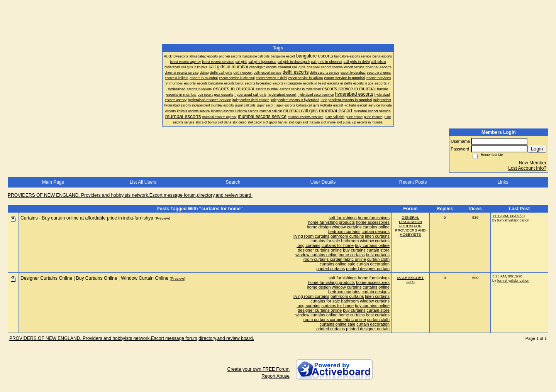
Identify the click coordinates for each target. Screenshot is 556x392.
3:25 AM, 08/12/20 (507, 276)
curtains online (376, 227)
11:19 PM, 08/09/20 (509, 216)
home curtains (352, 255)
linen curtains (377, 236)
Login (537, 149)
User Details (323, 182)
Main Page (53, 182)
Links (503, 182)
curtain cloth (378, 259)
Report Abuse (275, 376)
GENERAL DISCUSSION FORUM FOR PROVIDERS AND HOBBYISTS (411, 226)
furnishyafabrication (513, 220)
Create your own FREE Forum (259, 369)
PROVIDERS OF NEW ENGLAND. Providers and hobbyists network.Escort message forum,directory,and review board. (130, 195)
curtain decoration (373, 264)
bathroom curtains (347, 236)
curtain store (378, 250)
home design (319, 227)
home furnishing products (331, 222)
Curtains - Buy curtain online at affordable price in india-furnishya (87, 218)
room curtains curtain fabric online (335, 259)
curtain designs (375, 231)
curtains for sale (325, 241)
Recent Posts (413, 182)
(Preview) (162, 218)
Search (233, 182)
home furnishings (374, 218)
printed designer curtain (368, 269)
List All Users (143, 182)
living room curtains (311, 236)
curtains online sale (337, 264)
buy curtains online (372, 245)
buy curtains (354, 250)
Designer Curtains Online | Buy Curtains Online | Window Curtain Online (94, 278)
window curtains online (316, 255)
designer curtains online (320, 250)
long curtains (308, 245)
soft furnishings (343, 218)
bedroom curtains (344, 231)
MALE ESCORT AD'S (411, 280)
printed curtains (331, 269)
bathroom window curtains (365, 241)
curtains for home (338, 245)
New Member (533, 163)
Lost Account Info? (527, 168)
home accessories (373, 222)
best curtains (378, 255)
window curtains (347, 227)
